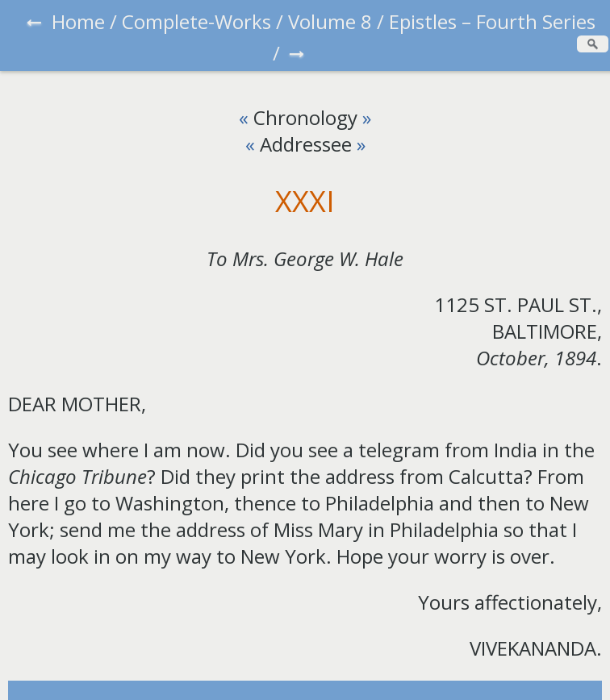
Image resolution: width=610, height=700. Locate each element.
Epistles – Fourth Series (492, 21)
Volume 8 (330, 21)
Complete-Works (196, 21)
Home (78, 21)
